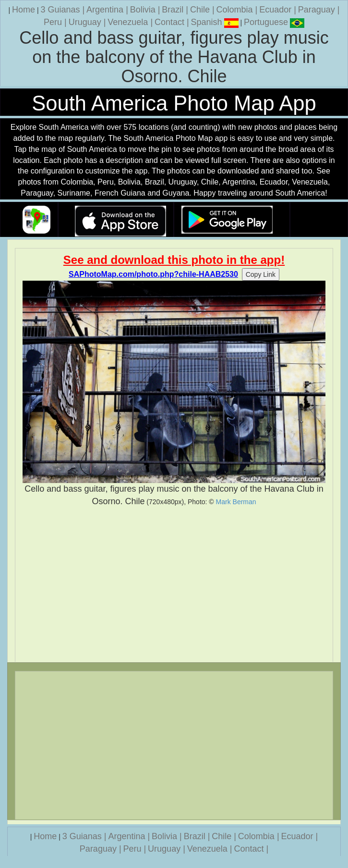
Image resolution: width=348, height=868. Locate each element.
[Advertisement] (174, 584)
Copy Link (261, 274)
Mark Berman (236, 502)
